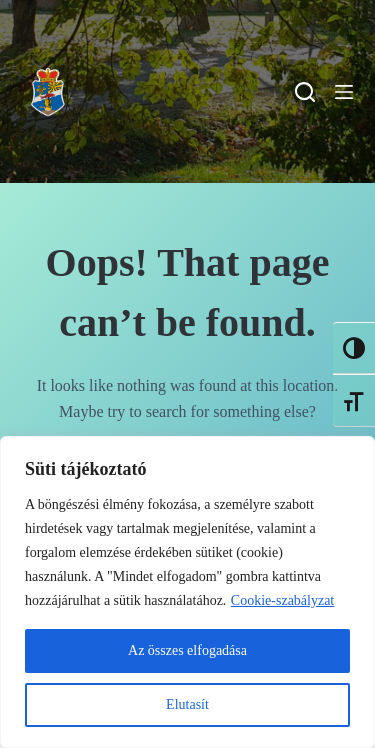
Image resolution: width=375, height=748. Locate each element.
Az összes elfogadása (187, 650)
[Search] (305, 92)
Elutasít (187, 704)
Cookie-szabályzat (282, 600)
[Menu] (344, 92)
